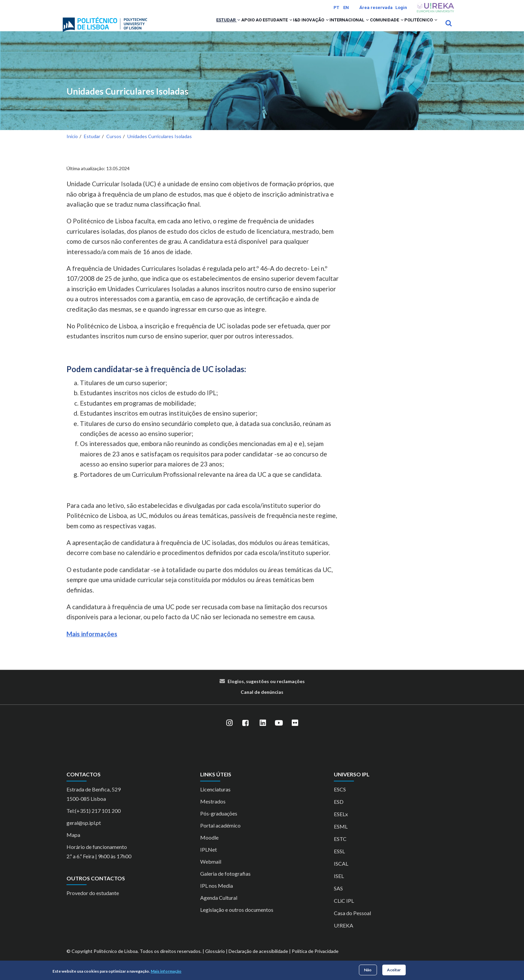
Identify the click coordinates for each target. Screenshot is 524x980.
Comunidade (374, 27)
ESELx (341, 823)
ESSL (339, 860)
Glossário (215, 960)
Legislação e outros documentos (237, 918)
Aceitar (394, 970)
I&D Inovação (282, 27)
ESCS (340, 798)
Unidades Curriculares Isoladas (127, 100)
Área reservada (376, 8)
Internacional (328, 27)
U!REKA (344, 934)
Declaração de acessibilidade (258, 960)
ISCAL (341, 872)
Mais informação (166, 971)
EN (346, 8)
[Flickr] (295, 732)
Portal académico (220, 834)
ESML (341, 835)
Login (401, 8)
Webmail (211, 870)
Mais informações (92, 642)
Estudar (181, 27)
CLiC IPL (344, 909)
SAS (338, 897)
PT (336, 8)
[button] (193, 27)
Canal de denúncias (262, 701)
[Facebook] (245, 732)
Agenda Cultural (219, 906)
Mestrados (213, 810)
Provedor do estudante (93, 902)
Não (368, 970)
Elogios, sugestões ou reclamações (266, 690)
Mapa (73, 843)
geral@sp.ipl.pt (84, 831)
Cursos (114, 145)
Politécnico (416, 27)
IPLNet (209, 858)
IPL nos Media (217, 894)
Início (72, 145)
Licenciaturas (215, 798)
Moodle (209, 846)
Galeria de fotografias (225, 882)
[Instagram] (229, 732)
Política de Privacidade (315, 960)
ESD (339, 810)
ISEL (339, 885)
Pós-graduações (219, 822)
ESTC (340, 847)
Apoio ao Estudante (229, 27)
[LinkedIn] (263, 732)
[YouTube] (279, 732)
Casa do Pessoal (352, 922)
